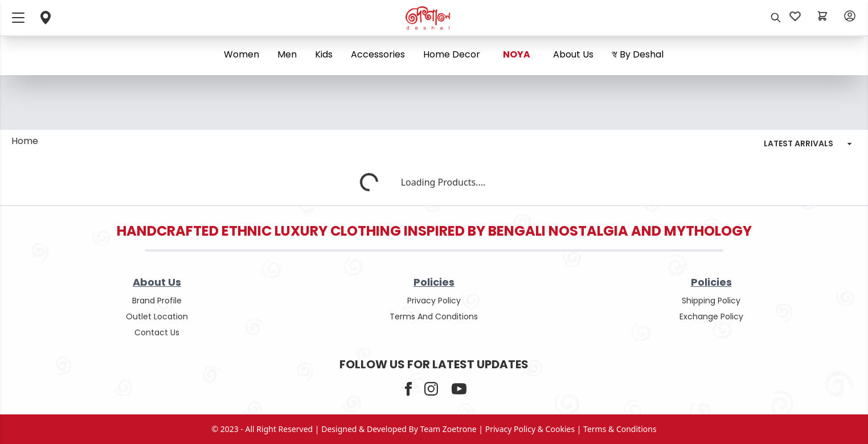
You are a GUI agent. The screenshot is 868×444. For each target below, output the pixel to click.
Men (287, 54)
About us (573, 54)
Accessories (378, 54)
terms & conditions (620, 429)
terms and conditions (434, 316)
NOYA (517, 54)
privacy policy (434, 301)
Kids (324, 54)
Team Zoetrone (449, 429)
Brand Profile (157, 301)
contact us (157, 332)
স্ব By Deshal (638, 54)
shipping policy (711, 301)
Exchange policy (711, 316)
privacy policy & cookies (530, 429)
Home (25, 141)
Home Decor (452, 54)
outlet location (157, 316)
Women (241, 54)
